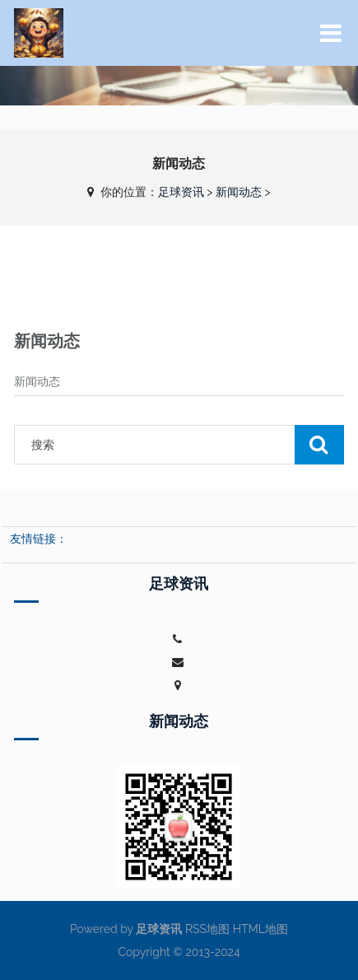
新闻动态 (239, 192)
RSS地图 (207, 929)
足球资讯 (181, 192)
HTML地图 (260, 929)
